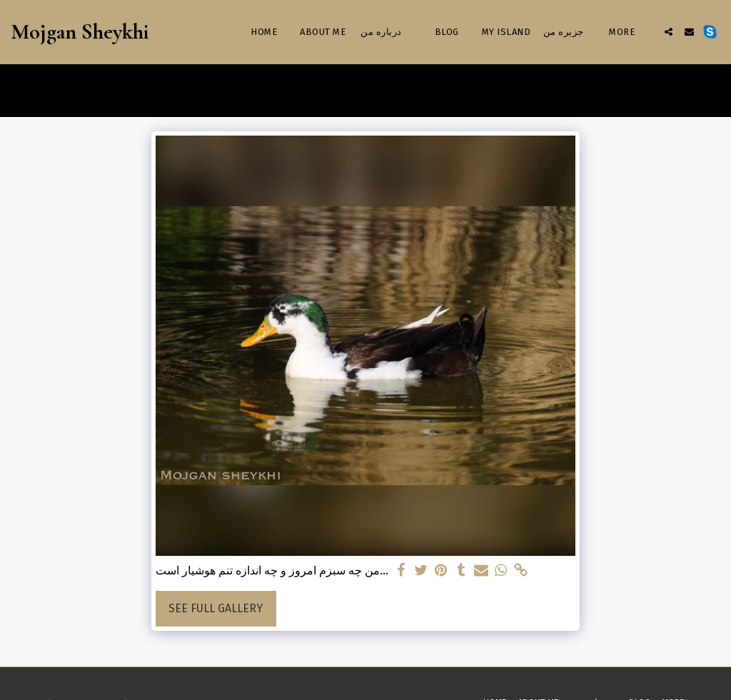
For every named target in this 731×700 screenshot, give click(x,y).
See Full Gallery (216, 608)
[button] (669, 32)
